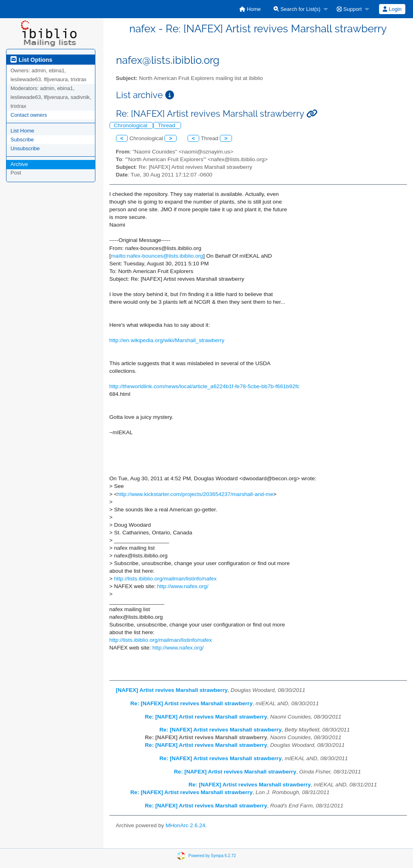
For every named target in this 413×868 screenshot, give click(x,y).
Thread (167, 125)
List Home (22, 131)
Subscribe (22, 140)
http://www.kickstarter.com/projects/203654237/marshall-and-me (195, 494)
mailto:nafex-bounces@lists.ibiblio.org (157, 256)
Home (250, 9)
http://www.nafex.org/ (183, 586)
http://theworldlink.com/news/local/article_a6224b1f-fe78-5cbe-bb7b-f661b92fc (205, 386)
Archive (19, 164)
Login (392, 9)
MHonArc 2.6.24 (185, 825)
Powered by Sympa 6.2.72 (212, 856)
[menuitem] (250, 9)
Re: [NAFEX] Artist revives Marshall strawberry (192, 703)
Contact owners (29, 115)
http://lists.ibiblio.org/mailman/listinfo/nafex (165, 579)
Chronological (132, 125)
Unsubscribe (25, 148)
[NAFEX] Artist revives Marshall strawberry (172, 690)
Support (349, 9)
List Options (31, 60)
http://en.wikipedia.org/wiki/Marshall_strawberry (167, 340)
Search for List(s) (297, 9)
